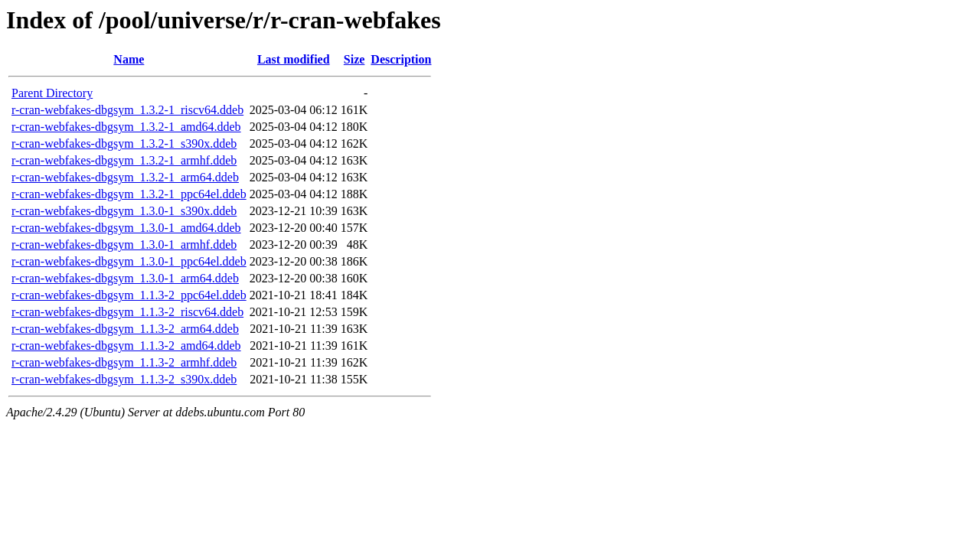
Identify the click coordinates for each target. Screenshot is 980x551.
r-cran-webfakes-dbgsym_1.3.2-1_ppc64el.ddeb (129, 194)
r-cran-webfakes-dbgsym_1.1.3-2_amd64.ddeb (126, 346)
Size (354, 59)
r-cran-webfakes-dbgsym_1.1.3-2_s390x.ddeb (124, 379)
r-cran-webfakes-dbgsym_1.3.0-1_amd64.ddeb (126, 228)
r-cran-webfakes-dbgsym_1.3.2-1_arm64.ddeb (125, 177)
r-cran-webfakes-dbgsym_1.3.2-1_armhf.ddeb (124, 160)
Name (129, 59)
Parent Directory (52, 93)
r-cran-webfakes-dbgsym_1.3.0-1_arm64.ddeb (125, 278)
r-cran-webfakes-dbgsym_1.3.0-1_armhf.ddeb (124, 245)
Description (401, 59)
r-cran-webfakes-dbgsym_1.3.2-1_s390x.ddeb (124, 143)
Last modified (294, 59)
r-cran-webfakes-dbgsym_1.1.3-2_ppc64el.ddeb (129, 295)
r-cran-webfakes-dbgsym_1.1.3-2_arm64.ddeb (125, 329)
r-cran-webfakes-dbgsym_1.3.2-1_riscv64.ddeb (127, 110)
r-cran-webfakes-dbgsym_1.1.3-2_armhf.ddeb (124, 362)
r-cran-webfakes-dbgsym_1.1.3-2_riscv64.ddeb (127, 312)
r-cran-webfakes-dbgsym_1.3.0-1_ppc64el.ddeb (129, 261)
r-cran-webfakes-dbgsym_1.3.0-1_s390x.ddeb (124, 211)
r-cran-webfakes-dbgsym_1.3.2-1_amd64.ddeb (126, 127)
